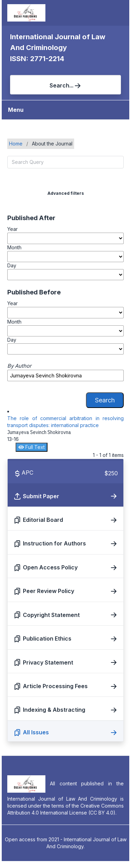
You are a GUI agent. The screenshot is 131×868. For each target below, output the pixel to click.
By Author (19, 366)
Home (16, 144)
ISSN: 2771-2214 (37, 59)
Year (12, 229)
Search (105, 400)
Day (12, 265)
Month (14, 247)
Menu (16, 110)
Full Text (32, 447)
